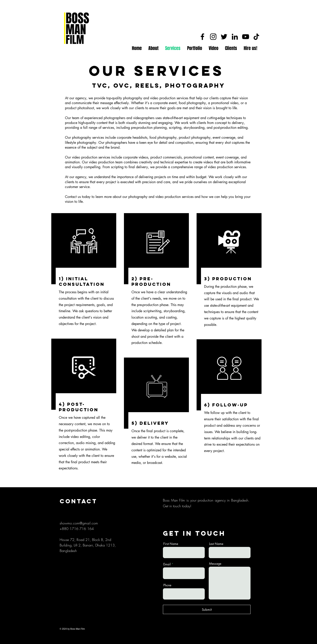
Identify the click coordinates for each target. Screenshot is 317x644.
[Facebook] (202, 37)
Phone (167, 585)
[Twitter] (224, 37)
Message (215, 564)
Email (167, 564)
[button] (195, 48)
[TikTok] (256, 37)
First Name (171, 544)
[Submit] (207, 609)
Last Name (216, 544)
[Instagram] (213, 37)
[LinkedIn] (235, 37)
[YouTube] (246, 37)
